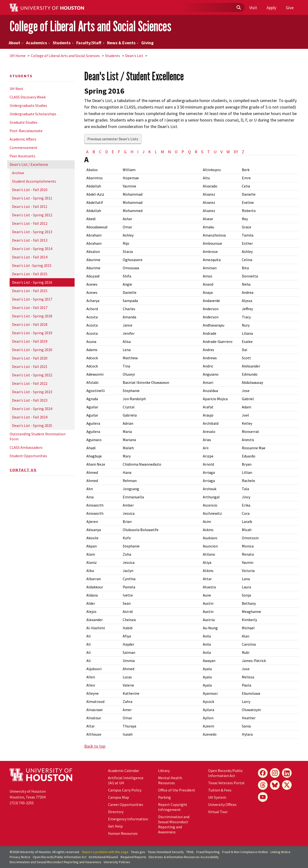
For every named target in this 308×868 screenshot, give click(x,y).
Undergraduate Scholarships (33, 114)
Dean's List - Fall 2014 (30, 257)
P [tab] (183, 152)
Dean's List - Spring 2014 (32, 249)
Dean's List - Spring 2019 (32, 333)
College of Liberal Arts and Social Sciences (90, 26)
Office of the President (177, 790)
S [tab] (202, 152)
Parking (164, 797)
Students (63, 43)
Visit (253, 8)
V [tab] (221, 152)
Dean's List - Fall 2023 (30, 400)
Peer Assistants (22, 156)
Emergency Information (128, 819)
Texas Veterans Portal (226, 783)
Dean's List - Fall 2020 (30, 358)
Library (164, 771)
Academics (38, 43)
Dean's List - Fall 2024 (30, 417)
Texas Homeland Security (166, 852)
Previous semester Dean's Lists (113, 139)
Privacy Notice (20, 857)
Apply (271, 8)
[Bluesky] (275, 785)
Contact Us (23, 470)
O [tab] (176, 152)
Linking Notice (280, 852)
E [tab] (113, 152)
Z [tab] (243, 152)
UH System (217, 797)
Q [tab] (189, 152)
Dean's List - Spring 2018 (32, 316)
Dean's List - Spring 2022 (32, 375)
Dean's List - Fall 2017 (30, 308)
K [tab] (150, 152)
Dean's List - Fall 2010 (30, 190)
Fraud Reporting (208, 852)
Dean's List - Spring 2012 (32, 215)
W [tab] (228, 152)
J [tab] (143, 152)
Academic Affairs (23, 139)
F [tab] (119, 152)
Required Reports (133, 857)
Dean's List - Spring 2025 (32, 425)
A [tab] (87, 152)
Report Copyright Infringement (173, 807)
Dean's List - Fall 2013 (30, 240)
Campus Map (119, 797)
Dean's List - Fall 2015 (30, 274)
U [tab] (215, 152)
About (16, 43)
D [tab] (106, 152)
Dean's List (134, 56)
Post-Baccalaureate (26, 131)
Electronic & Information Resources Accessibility (184, 857)
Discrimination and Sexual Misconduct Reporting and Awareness (174, 824)
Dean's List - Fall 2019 (30, 341)
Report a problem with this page (105, 852)
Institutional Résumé (103, 857)
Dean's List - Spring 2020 (32, 350)
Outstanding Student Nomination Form (38, 436)
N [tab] (169, 152)
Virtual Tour (218, 812)
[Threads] (263, 785)
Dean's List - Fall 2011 (30, 206)
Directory (116, 812)
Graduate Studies (24, 122)
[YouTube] (263, 797)
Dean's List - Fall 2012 (30, 223)
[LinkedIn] (287, 773)
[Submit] (238, 8)
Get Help (115, 826)
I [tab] (138, 152)
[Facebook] (263, 773)
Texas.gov (138, 852)
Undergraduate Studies (28, 105)
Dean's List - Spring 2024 (32, 409)
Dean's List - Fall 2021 (30, 366)
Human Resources (123, 833)
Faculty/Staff (90, 43)
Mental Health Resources (170, 780)
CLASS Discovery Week (28, 97)
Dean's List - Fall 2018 (30, 324)
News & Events (123, 43)
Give (290, 8)
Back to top (95, 746)
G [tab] (125, 152)
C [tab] (100, 152)
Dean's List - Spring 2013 (32, 232)
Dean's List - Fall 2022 (30, 383)
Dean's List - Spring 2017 (32, 299)
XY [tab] (236, 152)
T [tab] (209, 152)
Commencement (24, 148)
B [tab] (94, 152)
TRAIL (190, 852)
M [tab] (162, 152)
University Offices (222, 804)
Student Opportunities (28, 456)
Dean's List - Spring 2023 (32, 392)
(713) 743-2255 (22, 803)
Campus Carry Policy (125, 790)
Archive (18, 173)
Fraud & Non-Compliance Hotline (245, 852)
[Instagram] (275, 773)
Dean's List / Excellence (29, 164)
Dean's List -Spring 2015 (32, 265)
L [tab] (156, 152)
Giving (147, 43)
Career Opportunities (126, 804)
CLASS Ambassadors (26, 447)
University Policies (117, 862)
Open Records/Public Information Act (225, 773)
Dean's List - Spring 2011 (32, 198)
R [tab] (196, 152)
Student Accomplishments (34, 181)
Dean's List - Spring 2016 (32, 282)
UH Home (18, 56)
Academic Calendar (124, 771)
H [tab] (132, 152)
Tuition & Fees (220, 790)
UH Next (16, 89)
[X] (287, 785)
